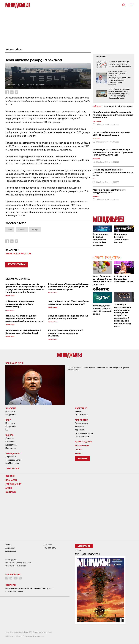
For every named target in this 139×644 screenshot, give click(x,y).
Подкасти (11, 480)
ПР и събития (81, 415)
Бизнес (9, 435)
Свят (8, 420)
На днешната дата (84, 433)
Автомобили (14, 50)
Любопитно (82, 420)
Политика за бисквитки (16, 566)
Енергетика (11, 445)
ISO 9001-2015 (50, 548)
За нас (8, 545)
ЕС (7, 430)
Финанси (10, 438)
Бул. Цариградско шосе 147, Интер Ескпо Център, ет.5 (29, 588)
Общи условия (11, 560)
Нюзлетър (82, 459)
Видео (78, 453)
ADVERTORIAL (101, 57)
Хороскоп (79, 430)
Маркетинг (81, 408)
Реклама (79, 411)
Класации (79, 427)
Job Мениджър (12, 463)
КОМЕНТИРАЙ (17, 264)
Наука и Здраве (83, 442)
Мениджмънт (13, 453)
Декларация (11, 551)
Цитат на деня (82, 436)
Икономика (11, 448)
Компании (10, 442)
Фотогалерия (81, 423)
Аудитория (10, 548)
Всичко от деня (14, 363)
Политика (10, 411)
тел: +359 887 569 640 (15, 591)
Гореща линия (13, 484)
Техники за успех (13, 460)
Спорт (78, 449)
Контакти (11, 492)
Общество (11, 415)
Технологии (12, 468)
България (11, 408)
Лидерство (11, 457)
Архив (9, 488)
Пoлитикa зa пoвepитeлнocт (18, 563)
